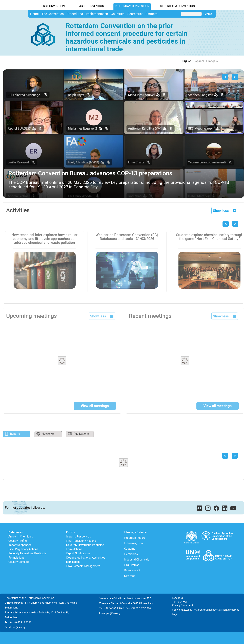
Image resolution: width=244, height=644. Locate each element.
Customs (130, 549)
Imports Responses (79, 537)
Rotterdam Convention (132, 6)
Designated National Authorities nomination (86, 560)
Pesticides (131, 554)
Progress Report (135, 538)
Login (175, 614)
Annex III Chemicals (21, 537)
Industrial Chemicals (137, 560)
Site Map (130, 576)
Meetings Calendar (136, 532)
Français (212, 61)
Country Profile (18, 541)
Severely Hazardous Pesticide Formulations (27, 556)
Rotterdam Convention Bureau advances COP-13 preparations (90, 173)
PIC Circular (131, 565)
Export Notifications (78, 553)
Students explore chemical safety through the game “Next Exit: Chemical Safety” (209, 237)
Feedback (177, 598)
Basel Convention (91, 6)
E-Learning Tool (134, 543)
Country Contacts (19, 562)
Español (199, 61)
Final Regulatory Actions (23, 549)
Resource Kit (132, 570)
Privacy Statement (183, 605)
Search (208, 14)
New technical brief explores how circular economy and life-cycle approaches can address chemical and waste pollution (45, 239)
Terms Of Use (180, 602)
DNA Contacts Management (83, 566)
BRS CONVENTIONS (54, 6)
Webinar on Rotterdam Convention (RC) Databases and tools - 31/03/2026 (127, 237)
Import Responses (20, 545)
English (187, 61)
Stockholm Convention (177, 6)
